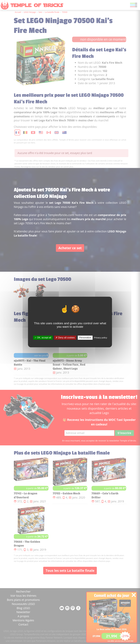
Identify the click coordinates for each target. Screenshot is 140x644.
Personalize (85, 338)
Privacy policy (101, 338)
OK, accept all (43, 338)
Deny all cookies (65, 338)
